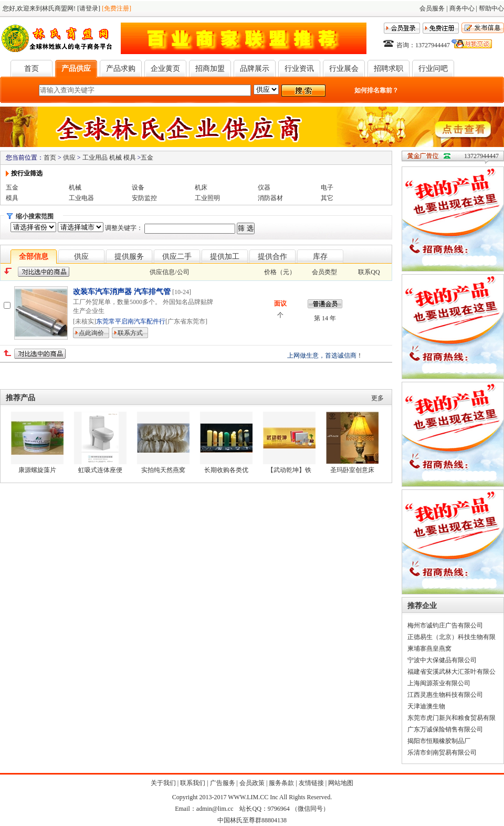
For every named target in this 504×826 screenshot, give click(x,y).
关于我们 (163, 783)
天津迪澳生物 (426, 706)
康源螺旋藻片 (37, 470)
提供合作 (272, 257)
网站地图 (341, 783)
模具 (12, 198)
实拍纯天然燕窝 (163, 470)
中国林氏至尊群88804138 (252, 820)
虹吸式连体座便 (100, 470)
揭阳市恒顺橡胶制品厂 (439, 741)
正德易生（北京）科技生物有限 (451, 637)
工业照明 (207, 198)
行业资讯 (299, 69)
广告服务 (223, 783)
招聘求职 (388, 69)
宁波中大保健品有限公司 (442, 660)
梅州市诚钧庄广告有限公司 (445, 625)
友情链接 (311, 783)
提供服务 (129, 257)
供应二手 (177, 257)
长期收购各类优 (226, 470)
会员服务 (432, 8)
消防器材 (270, 198)
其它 (327, 198)
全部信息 (34, 257)
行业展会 (344, 69)
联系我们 (193, 783)
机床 (201, 187)
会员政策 (252, 783)
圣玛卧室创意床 (352, 470)
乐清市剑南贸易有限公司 (442, 752)
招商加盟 (210, 69)
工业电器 (81, 198)
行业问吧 (433, 69)
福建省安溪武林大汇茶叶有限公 (451, 672)
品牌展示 (255, 69)
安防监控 (144, 198)
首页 (31, 69)
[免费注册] (117, 8)
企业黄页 (165, 69)
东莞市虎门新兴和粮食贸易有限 (451, 718)
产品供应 (76, 69)
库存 (320, 257)
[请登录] (89, 8)
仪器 (264, 187)
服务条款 (281, 783)
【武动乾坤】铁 (289, 470)
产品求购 (121, 69)
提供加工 (225, 257)
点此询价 (91, 333)
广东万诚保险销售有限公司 (445, 729)
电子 (327, 187)
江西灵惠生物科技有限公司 (445, 695)
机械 (75, 187)
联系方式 (130, 333)
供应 (69, 158)
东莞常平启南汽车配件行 (131, 321)
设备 (138, 187)
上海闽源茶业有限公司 (439, 683)
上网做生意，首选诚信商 (322, 356)
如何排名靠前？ (376, 90)
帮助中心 (491, 8)
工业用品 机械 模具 (109, 158)
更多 (377, 398)
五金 (147, 158)
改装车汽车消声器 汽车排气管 (123, 292)
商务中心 (462, 8)
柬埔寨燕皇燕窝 (429, 649)
